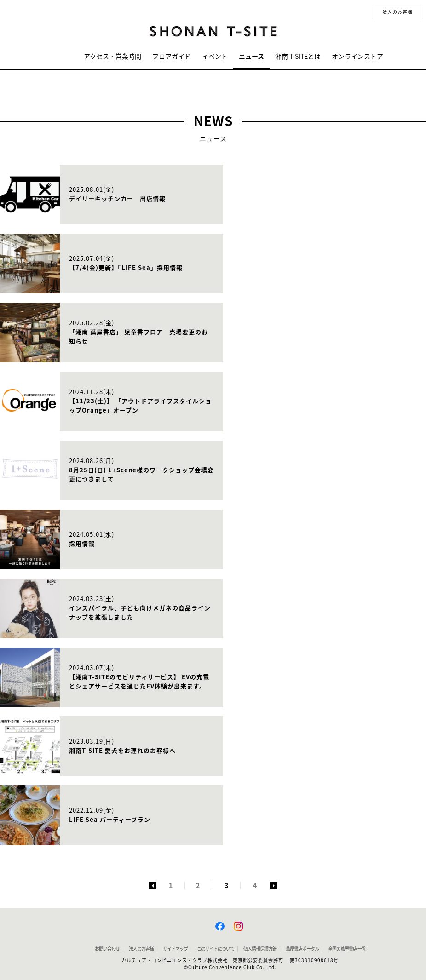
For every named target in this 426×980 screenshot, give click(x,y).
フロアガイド (172, 57)
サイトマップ (175, 949)
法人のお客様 (397, 12)
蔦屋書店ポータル (302, 949)
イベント (215, 57)
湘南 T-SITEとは (298, 57)
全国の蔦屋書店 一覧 (347, 949)
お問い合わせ (107, 949)
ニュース (251, 57)
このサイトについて (216, 949)
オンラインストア (357, 57)
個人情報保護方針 (260, 949)
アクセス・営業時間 (112, 57)
